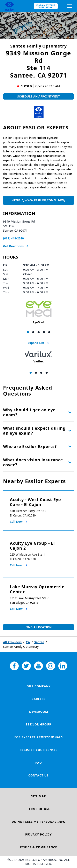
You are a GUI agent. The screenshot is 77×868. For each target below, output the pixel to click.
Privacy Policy (38, 834)
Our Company (39, 686)
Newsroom (38, 712)
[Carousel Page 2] (33, 332)
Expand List (39, 343)
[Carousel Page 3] (39, 332)
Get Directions (16, 246)
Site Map (38, 796)
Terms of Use (39, 809)
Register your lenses (39, 750)
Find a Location (38, 627)
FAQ (39, 763)
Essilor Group (39, 724)
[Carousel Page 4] (44, 332)
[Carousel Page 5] (49, 332)
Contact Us (38, 775)
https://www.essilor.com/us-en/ (38, 200)
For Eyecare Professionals (39, 737)
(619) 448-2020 (13, 238)
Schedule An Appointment (39, 96)
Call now (16, 522)
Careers (39, 699)
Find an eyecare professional (46, 6)
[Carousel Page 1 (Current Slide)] (28, 332)
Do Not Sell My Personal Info (39, 822)
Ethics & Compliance (39, 847)
